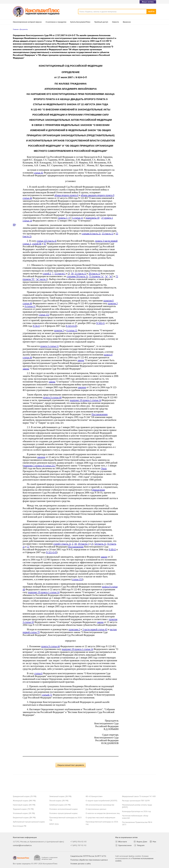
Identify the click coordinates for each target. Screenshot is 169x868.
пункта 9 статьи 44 (52, 397)
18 (72, 274)
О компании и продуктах (56, 22)
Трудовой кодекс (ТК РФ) (23, 809)
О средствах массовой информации (100, 817)
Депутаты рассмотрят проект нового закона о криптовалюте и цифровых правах (138, 59)
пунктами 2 (74, 629)
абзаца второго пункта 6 (66, 195)
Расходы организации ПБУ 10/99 (136, 801)
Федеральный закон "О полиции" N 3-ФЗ (139, 796)
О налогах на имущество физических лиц (103, 813)
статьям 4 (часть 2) (91, 234)
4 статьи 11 (30, 306)
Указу (104, 468)
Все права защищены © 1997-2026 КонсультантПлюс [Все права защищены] (35, 864)
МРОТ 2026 (54, 824)
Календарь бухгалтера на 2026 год (136, 811)
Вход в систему (148, 2)
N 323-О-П (71, 326)
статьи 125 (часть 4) (47, 241)
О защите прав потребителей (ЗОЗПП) (101, 801)
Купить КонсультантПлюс (80, 22)
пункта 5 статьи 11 (50, 346)
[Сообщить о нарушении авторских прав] (46, 858)
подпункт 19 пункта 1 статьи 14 (85, 400)
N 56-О (36, 326)
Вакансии (127, 22)
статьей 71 (47, 695)
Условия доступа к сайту (81, 864)
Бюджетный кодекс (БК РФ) (24, 817)
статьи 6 (38, 673)
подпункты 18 (92, 218)
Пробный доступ (101, 22)
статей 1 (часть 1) (62, 544)
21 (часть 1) (80, 274)
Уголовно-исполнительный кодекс (64, 809)
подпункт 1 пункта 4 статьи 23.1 (39, 466)
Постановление (76, 547)
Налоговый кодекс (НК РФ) (24, 805)
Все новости (128, 92)
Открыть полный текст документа (71, 765)
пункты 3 (63, 218)
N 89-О (112, 549)
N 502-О (100, 323)
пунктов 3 (113, 303)
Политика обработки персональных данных (89, 860)
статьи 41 (38, 173)
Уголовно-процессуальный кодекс (63, 813)
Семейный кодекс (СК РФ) (60, 805)
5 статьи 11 (78, 218)
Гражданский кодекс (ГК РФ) (25, 796)
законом (82, 387)
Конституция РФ (20, 826)
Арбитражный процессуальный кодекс (29, 822)
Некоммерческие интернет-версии (27, 22)
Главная (16, 29)
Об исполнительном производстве (100, 805)
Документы (24, 29)
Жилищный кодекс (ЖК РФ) (24, 801)
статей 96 (37, 244)
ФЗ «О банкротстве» (94, 796)
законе (104, 557)
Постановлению (100, 414)
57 (28, 547)
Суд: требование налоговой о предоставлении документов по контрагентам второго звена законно (138, 46)
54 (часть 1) (100, 544)
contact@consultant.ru (22, 845)
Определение (98, 490)
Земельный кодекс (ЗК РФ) (60, 796)
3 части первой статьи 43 (95, 629)
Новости (115, 22)
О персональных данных (96, 809)
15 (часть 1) (107, 234)
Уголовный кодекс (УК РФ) (24, 813)
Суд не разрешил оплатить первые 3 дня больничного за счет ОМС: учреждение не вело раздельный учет (138, 84)
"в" (106, 276)
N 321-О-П (51, 552)
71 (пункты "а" (96, 276)
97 (45, 244)
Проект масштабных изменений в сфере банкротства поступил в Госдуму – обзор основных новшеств (139, 72)
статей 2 (47, 274)
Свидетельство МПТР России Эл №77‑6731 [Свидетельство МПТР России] (88, 856)
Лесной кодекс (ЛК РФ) (59, 801)
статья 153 (77, 579)
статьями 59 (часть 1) (77, 276)
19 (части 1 (83, 544)
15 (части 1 (60, 274)
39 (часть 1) (94, 274)
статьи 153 (44, 315)
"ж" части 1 (41, 279)
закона (81, 360)
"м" (111, 276)
